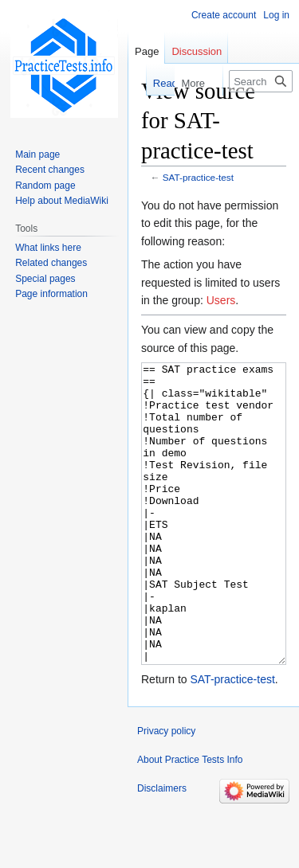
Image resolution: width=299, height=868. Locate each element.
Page (147, 51)
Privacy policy (166, 791)
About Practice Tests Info (190, 819)
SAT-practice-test (198, 177)
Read (157, 83)
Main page (37, 154)
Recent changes (50, 170)
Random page (45, 186)
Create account (224, 15)
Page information (51, 294)
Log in (276, 15)
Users (221, 300)
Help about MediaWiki (62, 201)
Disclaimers (162, 848)
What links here (48, 248)
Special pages (45, 279)
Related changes (51, 263)
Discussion (197, 51)
